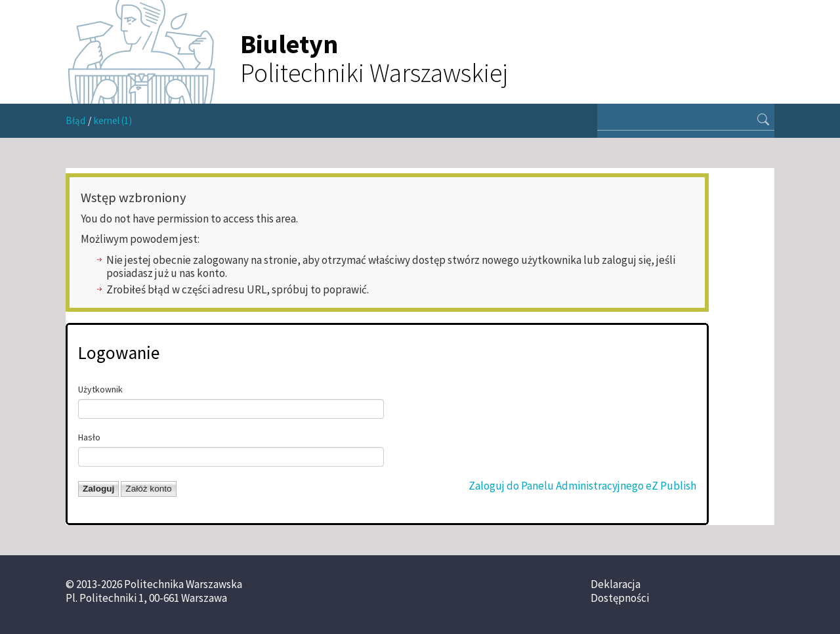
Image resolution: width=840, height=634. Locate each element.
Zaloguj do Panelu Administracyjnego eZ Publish (582, 486)
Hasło (89, 437)
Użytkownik (100, 389)
